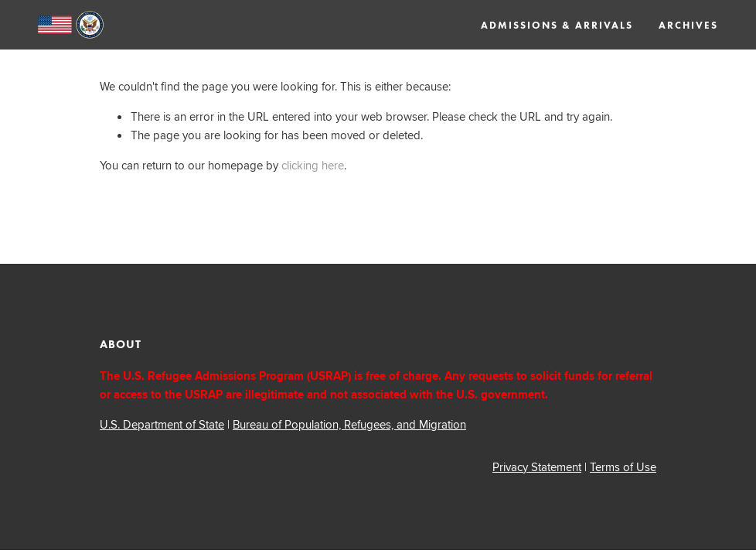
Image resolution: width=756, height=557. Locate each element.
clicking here (313, 165)
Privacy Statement (537, 467)
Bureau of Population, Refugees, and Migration (349, 424)
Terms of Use (623, 467)
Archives (688, 26)
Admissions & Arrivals (557, 26)
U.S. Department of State (162, 424)
